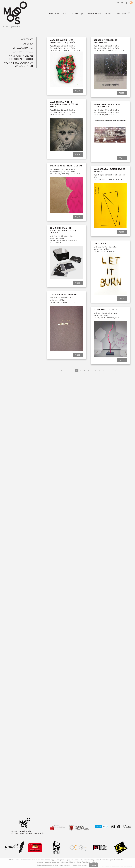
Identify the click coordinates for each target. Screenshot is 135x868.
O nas (7, 27)
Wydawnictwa (15, 27)
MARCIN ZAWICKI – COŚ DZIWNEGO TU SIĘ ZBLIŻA (63, 41)
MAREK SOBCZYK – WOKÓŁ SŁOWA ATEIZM (107, 105)
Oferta (28, 44)
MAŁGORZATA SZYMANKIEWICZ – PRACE (109, 170)
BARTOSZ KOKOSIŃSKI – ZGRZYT (66, 166)
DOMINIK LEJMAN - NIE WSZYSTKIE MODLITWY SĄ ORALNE (63, 230)
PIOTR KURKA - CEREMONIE (63, 294)
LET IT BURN (100, 243)
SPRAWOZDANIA (23, 48)
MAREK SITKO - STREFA (105, 310)
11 (107, 371)
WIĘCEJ (78, 91)
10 (103, 371)
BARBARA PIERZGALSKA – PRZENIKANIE (106, 41)
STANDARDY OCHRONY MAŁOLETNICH (18, 64)
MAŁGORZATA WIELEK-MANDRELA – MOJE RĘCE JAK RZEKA (64, 104)
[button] (118, 3)
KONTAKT (27, 39)
